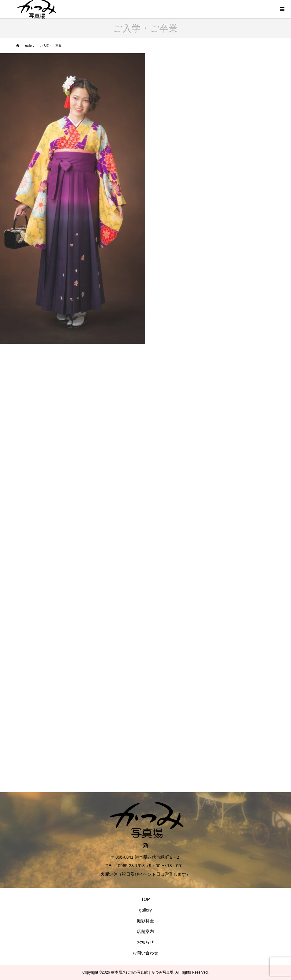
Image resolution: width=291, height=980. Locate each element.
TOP (145, 899)
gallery (145, 910)
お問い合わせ (145, 953)
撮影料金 (145, 921)
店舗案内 (145, 931)
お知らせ (145, 942)
